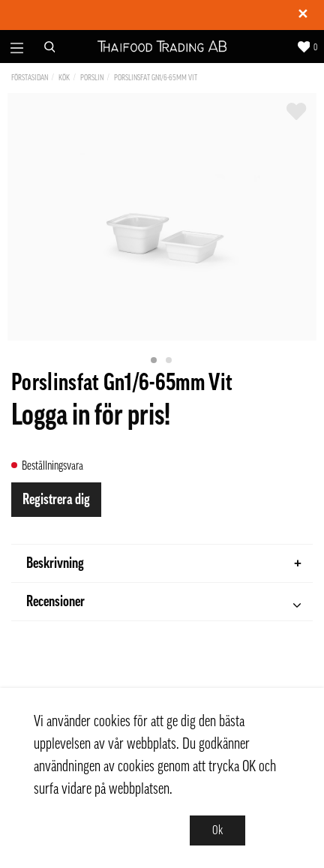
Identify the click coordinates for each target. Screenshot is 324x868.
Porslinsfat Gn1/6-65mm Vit (156, 78)
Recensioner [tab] (163, 604)
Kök (64, 78)
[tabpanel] (162, 217)
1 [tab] (154, 361)
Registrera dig (56, 500)
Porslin (92, 78)
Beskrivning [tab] (164, 563)
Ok (217, 830)
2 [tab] (169, 361)
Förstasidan (30, 78)
